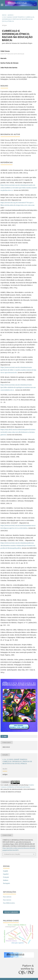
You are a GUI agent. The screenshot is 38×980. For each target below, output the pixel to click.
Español (6, 874)
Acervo (11, 15)
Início (4, 15)
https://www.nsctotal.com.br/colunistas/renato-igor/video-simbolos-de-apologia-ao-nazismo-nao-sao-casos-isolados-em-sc (18, 387)
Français (6, 877)
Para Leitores (7, 897)
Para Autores (7, 900)
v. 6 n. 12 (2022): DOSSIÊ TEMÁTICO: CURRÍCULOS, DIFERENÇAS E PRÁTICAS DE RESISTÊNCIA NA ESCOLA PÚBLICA (18, 19)
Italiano (6, 880)
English (6, 871)
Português (6, 883)
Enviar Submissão (11, 912)
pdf (5, 736)
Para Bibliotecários (9, 903)
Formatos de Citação (12, 854)
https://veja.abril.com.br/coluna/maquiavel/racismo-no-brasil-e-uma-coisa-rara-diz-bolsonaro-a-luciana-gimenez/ (18, 432)
